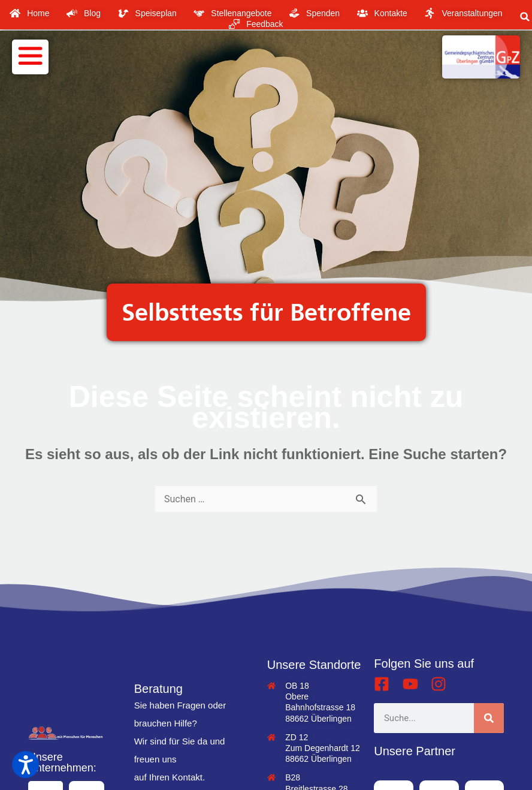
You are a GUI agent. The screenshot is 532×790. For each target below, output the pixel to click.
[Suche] (489, 718)
